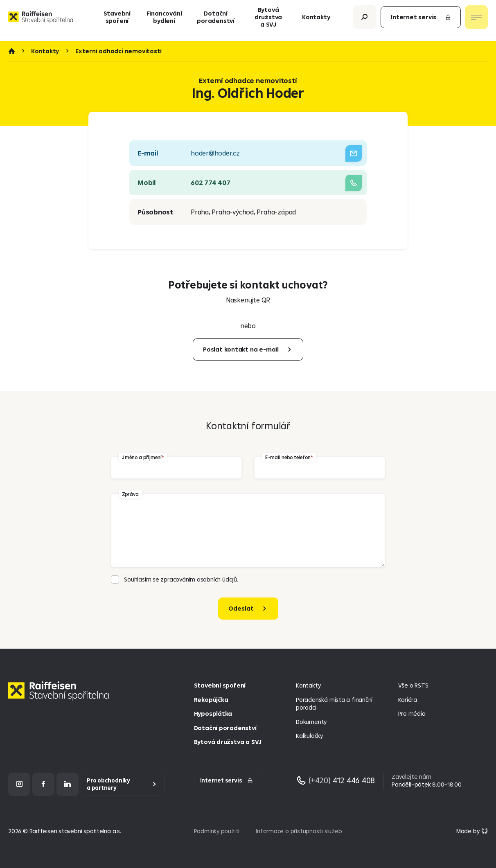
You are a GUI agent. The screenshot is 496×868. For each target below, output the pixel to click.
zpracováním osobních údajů (198, 579)
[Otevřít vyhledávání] (365, 20)
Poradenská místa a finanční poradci (334, 704)
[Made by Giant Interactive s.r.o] (472, 831)
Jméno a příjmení (142, 457)
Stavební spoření (117, 20)
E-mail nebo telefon (288, 457)
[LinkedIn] (68, 784)
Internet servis (421, 20)
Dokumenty (311, 722)
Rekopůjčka (211, 700)
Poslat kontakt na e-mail (241, 349)
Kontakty (316, 20)
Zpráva (130, 494)
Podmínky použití (217, 831)
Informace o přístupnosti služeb (299, 831)
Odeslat (241, 608)
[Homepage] (61, 697)
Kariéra (408, 700)
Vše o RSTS (413, 685)
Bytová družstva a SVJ (268, 20)
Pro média (412, 714)
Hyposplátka (213, 714)
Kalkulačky (309, 736)
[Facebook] (43, 784)
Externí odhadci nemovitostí (118, 51)
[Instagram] (19, 784)
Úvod (11, 51)
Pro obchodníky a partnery (108, 784)
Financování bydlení (164, 20)
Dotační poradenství (216, 20)
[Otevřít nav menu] (476, 20)
